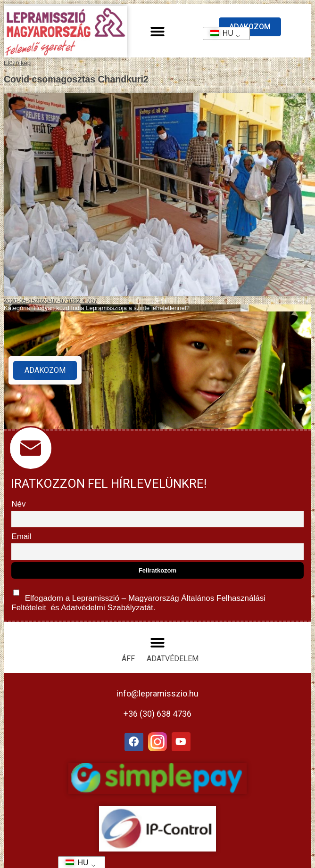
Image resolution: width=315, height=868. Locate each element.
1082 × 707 (82, 301)
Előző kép (17, 63)
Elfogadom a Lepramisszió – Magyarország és (138, 598)
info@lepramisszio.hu (157, 693)
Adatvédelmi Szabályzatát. (107, 608)
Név (18, 504)
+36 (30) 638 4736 (157, 714)
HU (219, 33)
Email (21, 536)
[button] (157, 32)
